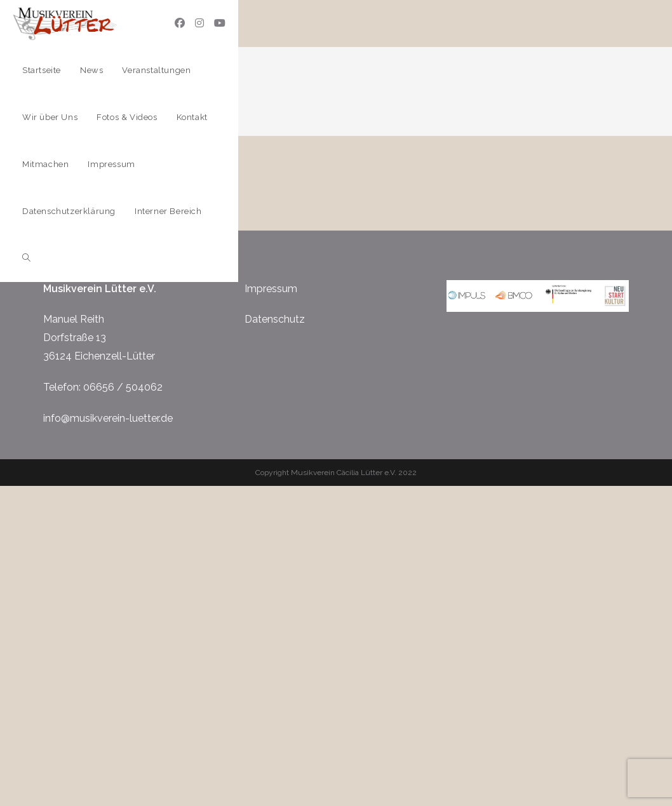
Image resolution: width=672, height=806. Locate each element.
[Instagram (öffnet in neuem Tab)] (199, 23)
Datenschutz (275, 319)
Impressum (271, 289)
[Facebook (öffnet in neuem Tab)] (180, 23)
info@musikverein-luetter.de (108, 418)
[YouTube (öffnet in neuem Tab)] (220, 23)
